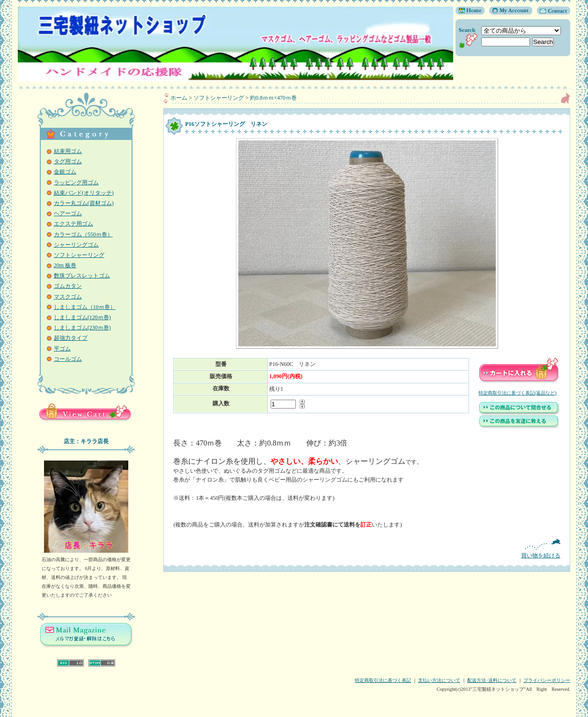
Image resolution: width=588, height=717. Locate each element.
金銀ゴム (65, 172)
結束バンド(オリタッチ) (84, 193)
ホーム (179, 98)
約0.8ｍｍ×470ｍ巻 (273, 98)
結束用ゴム (68, 151)
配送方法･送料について (492, 680)
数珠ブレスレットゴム (82, 276)
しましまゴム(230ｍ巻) (82, 328)
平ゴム (62, 349)
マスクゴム (68, 297)
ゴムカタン (68, 286)
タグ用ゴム (68, 161)
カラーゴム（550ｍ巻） (83, 234)
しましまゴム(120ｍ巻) (82, 317)
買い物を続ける (367, 549)
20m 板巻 (65, 265)
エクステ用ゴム (73, 224)
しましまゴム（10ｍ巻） (85, 307)
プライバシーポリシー (547, 680)
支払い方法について (439, 680)
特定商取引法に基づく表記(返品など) (518, 393)
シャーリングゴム (76, 245)
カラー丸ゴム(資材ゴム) (84, 203)
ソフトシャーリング (79, 255)
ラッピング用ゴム (76, 183)
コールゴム (68, 359)
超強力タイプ (71, 338)
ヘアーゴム (68, 213)
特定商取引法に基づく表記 (383, 680)
